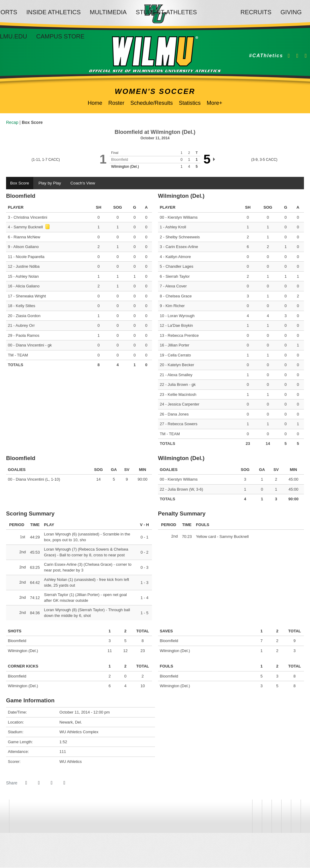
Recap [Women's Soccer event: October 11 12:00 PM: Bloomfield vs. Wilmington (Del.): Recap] (12, 122)
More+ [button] (215, 103)
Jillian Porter (179, 346)
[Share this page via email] (51, 783)
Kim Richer (175, 306)
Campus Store (60, 36)
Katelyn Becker (181, 365)
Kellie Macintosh (182, 395)
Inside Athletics (54, 12)
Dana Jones (178, 414)
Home (95, 103)
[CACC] (286, 817)
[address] (247, 817)
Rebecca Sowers (183, 424)
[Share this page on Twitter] (39, 783)
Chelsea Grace (179, 296)
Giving (291, 12)
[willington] (257, 817)
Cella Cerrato (179, 355)
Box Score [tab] (20, 183)
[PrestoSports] (296, 817)
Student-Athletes (166, 12)
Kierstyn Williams (183, 218)
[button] (64, 783)
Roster (116, 103)
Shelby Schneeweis (183, 237)
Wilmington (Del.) (125, 167)
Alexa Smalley (180, 375)
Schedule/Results (152, 103)
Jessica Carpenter (184, 405)
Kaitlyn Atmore (178, 257)
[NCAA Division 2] (276, 817)
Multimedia (108, 12)
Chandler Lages (180, 267)
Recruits (256, 12)
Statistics (190, 103)
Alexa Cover (176, 287)
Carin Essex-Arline (182, 247)
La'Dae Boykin (180, 326)
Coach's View (85, 183)
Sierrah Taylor (178, 277)
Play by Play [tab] (51, 183)
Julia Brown (178, 385)
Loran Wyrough (181, 316)
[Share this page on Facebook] (26, 783)
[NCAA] (267, 817)
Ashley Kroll (176, 228)
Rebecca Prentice (183, 336)
